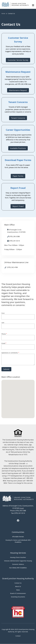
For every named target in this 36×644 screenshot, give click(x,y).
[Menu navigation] (33, 5)
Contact (18, 636)
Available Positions (18, 148)
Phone (4, 334)
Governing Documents (18, 597)
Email (3, 343)
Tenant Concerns (18, 102)
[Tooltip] (18, 521)
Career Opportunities (18, 130)
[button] (18, 397)
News (18, 590)
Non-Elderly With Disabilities (18, 568)
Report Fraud (18, 188)
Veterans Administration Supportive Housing (18, 561)
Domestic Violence (18, 564)
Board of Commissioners (18, 593)
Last (3, 323)
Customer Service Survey (18, 60)
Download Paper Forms (18, 160)
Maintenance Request (18, 72)
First (3, 313)
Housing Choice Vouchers (18, 557)
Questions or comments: (10, 353)
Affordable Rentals (18, 537)
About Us (18, 586)
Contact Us (18, 583)
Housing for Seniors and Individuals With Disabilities (18, 541)
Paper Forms (18, 176)
